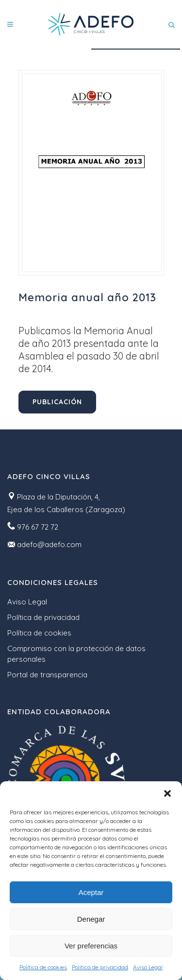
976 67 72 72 (38, 527)
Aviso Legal (148, 967)
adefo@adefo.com (49, 544)
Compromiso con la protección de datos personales (76, 654)
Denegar (91, 919)
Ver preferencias (91, 946)
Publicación (57, 402)
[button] (167, 793)
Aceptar (91, 892)
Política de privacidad (100, 967)
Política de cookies (43, 967)
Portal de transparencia (47, 675)
